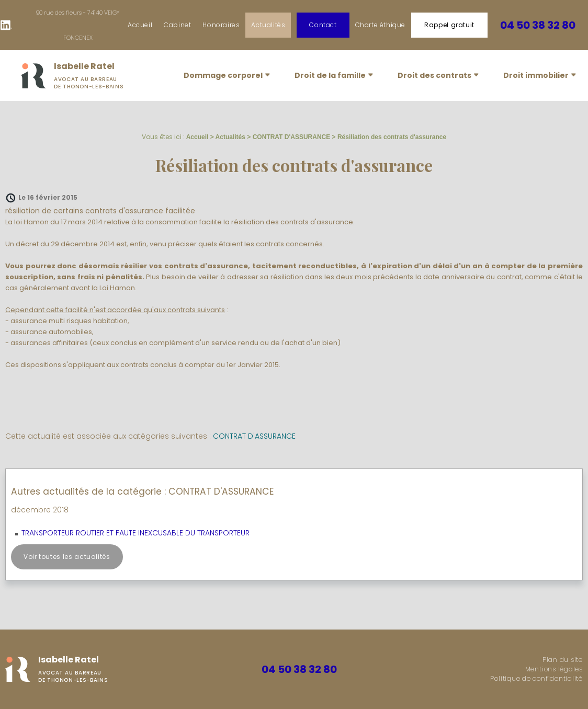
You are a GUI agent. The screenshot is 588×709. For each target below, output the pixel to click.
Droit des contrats (434, 75)
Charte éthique (380, 25)
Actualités (268, 25)
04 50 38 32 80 (538, 25)
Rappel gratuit (449, 25)
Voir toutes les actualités (67, 557)
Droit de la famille (330, 75)
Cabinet (177, 25)
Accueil (140, 25)
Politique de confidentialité (536, 678)
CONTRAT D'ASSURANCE (292, 137)
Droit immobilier (536, 75)
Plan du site (563, 660)
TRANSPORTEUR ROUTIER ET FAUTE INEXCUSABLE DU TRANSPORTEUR (135, 533)
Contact (323, 25)
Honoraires (221, 25)
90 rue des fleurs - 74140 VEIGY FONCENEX (78, 25)
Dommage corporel (223, 75)
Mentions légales (554, 669)
